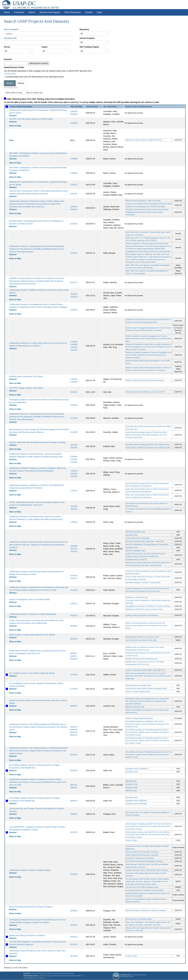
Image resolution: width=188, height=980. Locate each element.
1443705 (74, 551)
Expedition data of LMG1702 (136, 560)
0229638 (74, 911)
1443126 (74, 603)
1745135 (74, 471)
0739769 (74, 689)
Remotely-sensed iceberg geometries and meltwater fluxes (148, 444)
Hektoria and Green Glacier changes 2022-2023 (144, 140)
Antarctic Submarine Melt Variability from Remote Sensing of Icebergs (37, 442)
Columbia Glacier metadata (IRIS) (138, 685)
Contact (89, 12)
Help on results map (34, 93)
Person (7, 47)
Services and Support (50, 12)
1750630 (74, 459)
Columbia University (66, 973)
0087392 (74, 785)
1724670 (74, 491)
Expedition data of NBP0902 (136, 801)
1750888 (74, 457)
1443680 (74, 546)
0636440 (74, 730)
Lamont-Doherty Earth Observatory (44, 973)
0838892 (74, 659)
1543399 (74, 476)
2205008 (74, 310)
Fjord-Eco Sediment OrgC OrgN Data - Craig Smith (145, 541)
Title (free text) (10, 38)
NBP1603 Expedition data (135, 532)
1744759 (74, 350)
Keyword (8, 59)
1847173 (74, 282)
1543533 (74, 297)
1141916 (74, 590)
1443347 (74, 578)
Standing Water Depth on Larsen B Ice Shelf (142, 637)
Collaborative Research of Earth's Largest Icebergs (30, 870)
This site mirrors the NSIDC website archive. (142, 887)
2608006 (74, 114)
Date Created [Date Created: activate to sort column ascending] (92, 107)
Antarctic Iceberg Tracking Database (139, 718)
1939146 (74, 209)
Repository (84, 29)
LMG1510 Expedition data (136, 551)
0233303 (74, 937)
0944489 (74, 626)
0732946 (74, 675)
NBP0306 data (131, 781)
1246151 (74, 347)
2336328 (74, 111)
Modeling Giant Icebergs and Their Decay (26, 376)
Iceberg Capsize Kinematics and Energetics (142, 615)
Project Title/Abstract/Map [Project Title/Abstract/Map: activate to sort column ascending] (21, 107)
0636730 (74, 755)
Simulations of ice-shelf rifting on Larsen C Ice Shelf (145, 392)
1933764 (74, 445)
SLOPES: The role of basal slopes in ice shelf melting (31, 119)
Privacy (41, 978)
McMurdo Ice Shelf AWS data (137, 597)
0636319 (74, 727)
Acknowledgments (30, 978)
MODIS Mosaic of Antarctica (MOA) (139, 919)
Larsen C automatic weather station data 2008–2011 (145, 670)
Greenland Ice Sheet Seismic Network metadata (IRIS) (146, 688)
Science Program (87, 38)
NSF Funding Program (89, 47)
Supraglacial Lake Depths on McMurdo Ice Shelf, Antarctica (148, 606)
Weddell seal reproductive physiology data (142, 659)
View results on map (14, 93)
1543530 (74, 294)
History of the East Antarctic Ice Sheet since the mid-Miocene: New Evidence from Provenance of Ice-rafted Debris (146, 626)
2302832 (74, 253)
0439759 (74, 832)
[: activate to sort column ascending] (7, 107)
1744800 (74, 379)
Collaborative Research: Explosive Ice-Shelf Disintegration (33, 614)
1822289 (74, 506)
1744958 (74, 342)
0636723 (74, 735)
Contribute (19, 12)
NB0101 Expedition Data (135, 707)
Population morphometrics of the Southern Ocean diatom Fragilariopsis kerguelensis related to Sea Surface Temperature (147, 212)
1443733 (74, 549)
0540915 (74, 925)
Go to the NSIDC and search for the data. (141, 640)
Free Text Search (11, 29)
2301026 (74, 194)
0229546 (74, 874)
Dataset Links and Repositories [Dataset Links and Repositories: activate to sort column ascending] (139, 107)
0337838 (74, 956)
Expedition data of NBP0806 (136, 804)
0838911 (74, 656)
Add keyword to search (39, 63)
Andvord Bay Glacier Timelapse (138, 538)
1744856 (74, 344)
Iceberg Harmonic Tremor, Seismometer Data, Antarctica (147, 870)
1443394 (74, 576)
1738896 (74, 159)
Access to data (131, 840)
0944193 (74, 616)
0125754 (74, 944)
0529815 (74, 771)
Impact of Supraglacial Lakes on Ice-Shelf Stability (29, 599)
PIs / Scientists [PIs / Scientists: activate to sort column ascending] (110, 107)
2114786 (74, 418)
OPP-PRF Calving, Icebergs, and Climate (26, 388)
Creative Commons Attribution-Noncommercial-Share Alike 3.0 (61, 976)
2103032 (74, 405)
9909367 (74, 706)
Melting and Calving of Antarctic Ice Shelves (27, 935)
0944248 (74, 639)
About (7, 12)
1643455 (74, 448)
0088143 (74, 788)
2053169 (74, 224)
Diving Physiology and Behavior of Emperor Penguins (31, 907)
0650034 (74, 801)
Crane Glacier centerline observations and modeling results (148, 448)
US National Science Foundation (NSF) (133, 976)
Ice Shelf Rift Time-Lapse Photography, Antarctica (144, 861)
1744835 (74, 382)
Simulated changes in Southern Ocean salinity (143, 582)
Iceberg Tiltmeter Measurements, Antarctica (142, 855)
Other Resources (73, 12)
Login (99, 12)
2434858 (74, 123)
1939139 (74, 207)
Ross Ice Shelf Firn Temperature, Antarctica (142, 852)
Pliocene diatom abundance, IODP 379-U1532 (143, 201)
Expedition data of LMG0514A (137, 769)
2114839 (74, 432)
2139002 (74, 392)
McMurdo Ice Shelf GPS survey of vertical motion (144, 609)
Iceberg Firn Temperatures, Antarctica (140, 858)
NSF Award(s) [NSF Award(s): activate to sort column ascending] (76, 107)
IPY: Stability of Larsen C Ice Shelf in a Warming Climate (32, 673)
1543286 (74, 474)
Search (32, 12)
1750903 (74, 462)
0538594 (74, 814)
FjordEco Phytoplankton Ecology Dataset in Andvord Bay (147, 544)
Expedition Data (132, 535)
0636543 (74, 732)
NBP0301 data (131, 791)
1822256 (74, 509)
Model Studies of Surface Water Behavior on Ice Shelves (32, 635)
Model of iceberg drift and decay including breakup (145, 380)
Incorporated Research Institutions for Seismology (145, 890)
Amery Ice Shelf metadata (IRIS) (138, 692)
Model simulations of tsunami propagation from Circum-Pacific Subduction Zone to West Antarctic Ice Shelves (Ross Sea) (149, 339)
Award (45, 47)
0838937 (74, 653)
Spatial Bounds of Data (14, 67)
